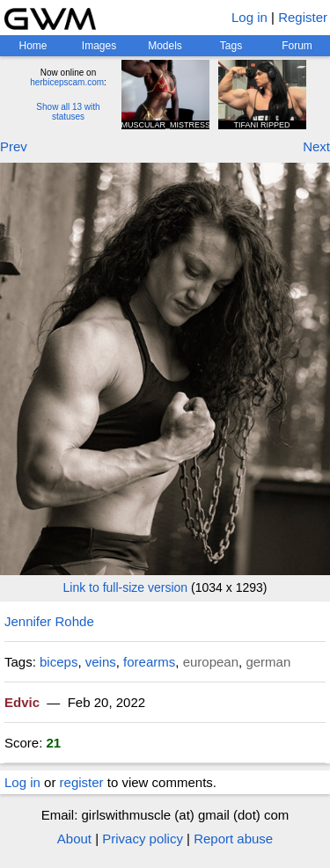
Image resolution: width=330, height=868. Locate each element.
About (74, 839)
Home (33, 46)
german (268, 662)
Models (165, 46)
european (211, 662)
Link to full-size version (126, 587)
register (82, 782)
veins (101, 662)
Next (316, 146)
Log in (249, 17)
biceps (59, 662)
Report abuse (233, 839)
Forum (297, 46)
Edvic (22, 702)
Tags (231, 46)
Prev (14, 146)
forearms (149, 662)
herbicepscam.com (67, 82)
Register (303, 17)
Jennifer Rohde (49, 621)
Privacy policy (143, 839)
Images (99, 46)
